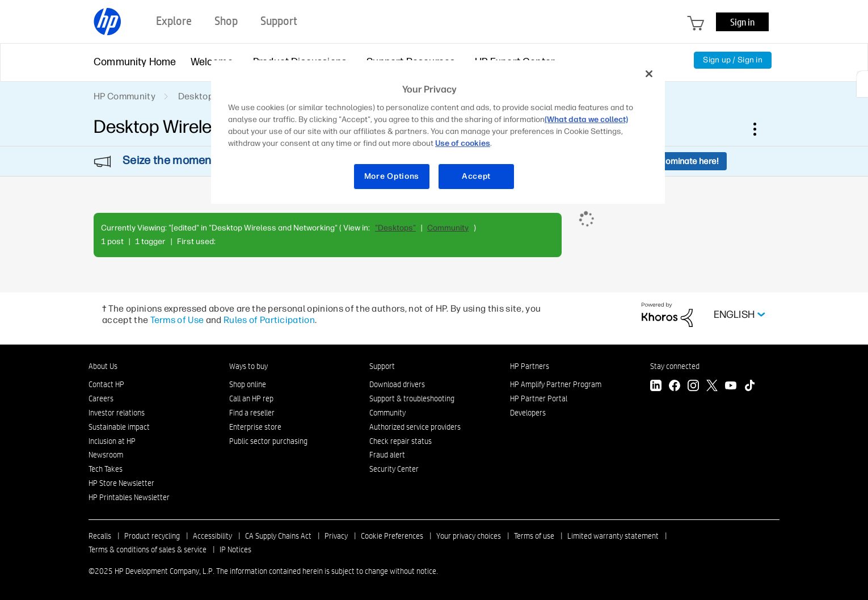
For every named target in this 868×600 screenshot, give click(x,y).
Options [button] (761, 129)
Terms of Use (177, 320)
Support (382, 366)
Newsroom (106, 455)
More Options (392, 176)
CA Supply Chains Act (278, 536)
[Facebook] (675, 387)
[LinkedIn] (656, 387)
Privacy (336, 536)
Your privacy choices (469, 536)
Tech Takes (106, 469)
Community (448, 228)
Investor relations (117, 413)
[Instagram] (693, 387)
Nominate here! (689, 161)
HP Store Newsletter (121, 483)
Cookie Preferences (392, 536)
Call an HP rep (251, 398)
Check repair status (401, 441)
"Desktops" (395, 228)
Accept (476, 176)
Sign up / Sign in (733, 60)
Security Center (394, 469)
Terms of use (534, 536)
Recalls (100, 536)
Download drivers (397, 384)
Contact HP (106, 384)
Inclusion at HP (112, 441)
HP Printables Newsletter (129, 497)
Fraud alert (387, 455)
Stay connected (675, 366)
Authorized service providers (415, 427)
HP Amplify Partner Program (556, 384)
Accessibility (212, 536)
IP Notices (235, 549)
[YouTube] (731, 387)
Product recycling (152, 536)
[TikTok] (749, 387)
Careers (101, 398)
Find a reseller (252, 413)
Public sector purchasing (268, 441)
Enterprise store (255, 427)
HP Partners (530, 366)
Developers (528, 413)
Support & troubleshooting (412, 398)
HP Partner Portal (539, 398)
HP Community (125, 96)
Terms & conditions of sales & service (148, 549)
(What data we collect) (586, 119)
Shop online (248, 384)
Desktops (198, 96)
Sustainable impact (119, 427)
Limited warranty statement (613, 536)
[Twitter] (712, 387)
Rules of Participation (269, 320)
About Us (103, 366)
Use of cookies (463, 143)
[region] (438, 132)
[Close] (649, 74)
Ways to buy (248, 366)
